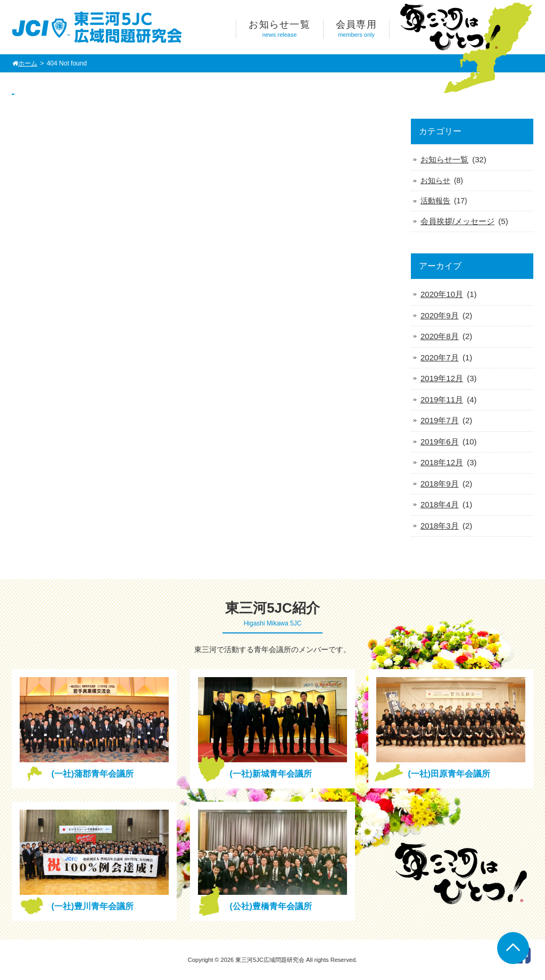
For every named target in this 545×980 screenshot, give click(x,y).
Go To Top (513, 948)
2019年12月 (442, 378)
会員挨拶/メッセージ (457, 221)
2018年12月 (442, 462)
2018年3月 (440, 526)
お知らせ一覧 (444, 159)
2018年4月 (440, 504)
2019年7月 (440, 420)
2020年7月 (440, 357)
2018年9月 (440, 484)
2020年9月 (440, 315)
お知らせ (435, 180)
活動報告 (435, 201)
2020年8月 (440, 336)
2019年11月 (442, 400)
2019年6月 (440, 442)
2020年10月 (442, 294)
